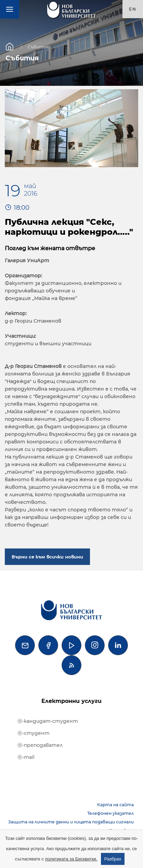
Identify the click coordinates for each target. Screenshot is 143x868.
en (133, 9)
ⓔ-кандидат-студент (48, 721)
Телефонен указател (110, 813)
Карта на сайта (115, 805)
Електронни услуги (71, 701)
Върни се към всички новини (47, 557)
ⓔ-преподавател (40, 745)
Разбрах (113, 859)
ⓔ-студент (34, 733)
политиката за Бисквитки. (71, 859)
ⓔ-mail (26, 757)
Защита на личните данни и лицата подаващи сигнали (71, 822)
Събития (38, 47)
